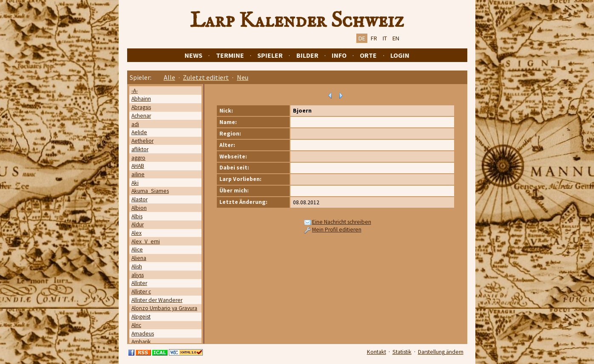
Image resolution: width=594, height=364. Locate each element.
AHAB (138, 166)
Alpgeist (141, 317)
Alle (169, 77)
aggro (138, 158)
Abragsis (141, 107)
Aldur (138, 224)
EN (396, 38)
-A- (135, 91)
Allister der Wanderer (157, 300)
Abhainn (141, 99)
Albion (139, 208)
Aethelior (142, 141)
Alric (136, 325)
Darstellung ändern (441, 352)
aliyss (138, 275)
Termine (230, 55)
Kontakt (377, 352)
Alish (137, 267)
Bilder (307, 55)
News (193, 55)
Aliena (139, 258)
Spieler (270, 55)
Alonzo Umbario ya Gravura (164, 308)
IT (385, 38)
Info (339, 55)
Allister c (141, 292)
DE (362, 38)
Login (400, 55)
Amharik (141, 342)
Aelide (139, 132)
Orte (368, 55)
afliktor (140, 149)
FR (374, 38)
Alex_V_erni (146, 241)
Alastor (139, 199)
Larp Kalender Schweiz (297, 21)
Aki (135, 183)
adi (135, 124)
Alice (137, 250)
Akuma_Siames (150, 191)
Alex (136, 233)
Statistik (402, 352)
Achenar (141, 116)
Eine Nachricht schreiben (342, 222)
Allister (139, 283)
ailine (138, 174)
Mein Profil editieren (337, 230)
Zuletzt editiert (206, 77)
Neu (243, 77)
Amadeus (143, 334)
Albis (137, 216)
